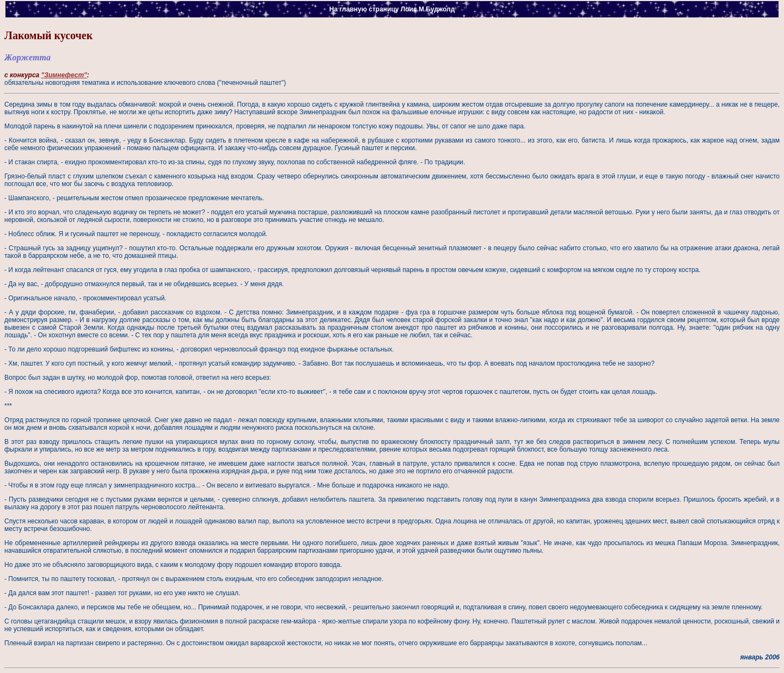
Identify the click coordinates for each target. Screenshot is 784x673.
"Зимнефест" (64, 75)
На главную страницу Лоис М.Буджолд (392, 9)
